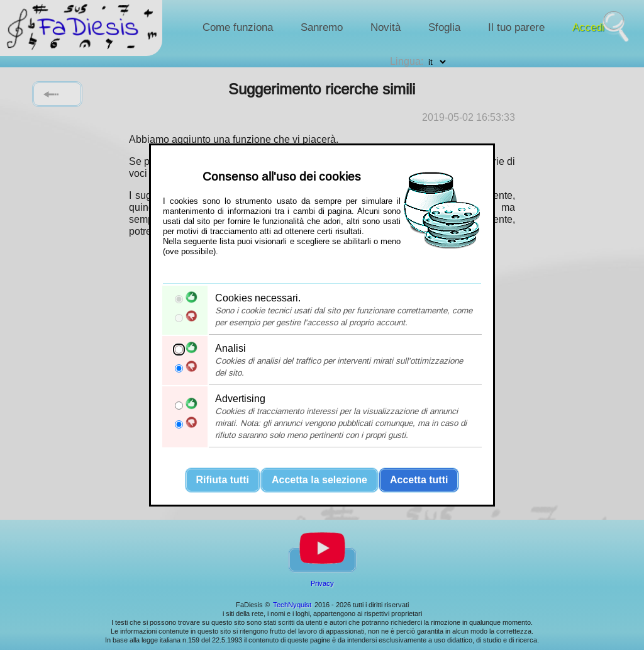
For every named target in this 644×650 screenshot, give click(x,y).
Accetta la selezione (319, 480)
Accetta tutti (419, 480)
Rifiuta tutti (223, 480)
